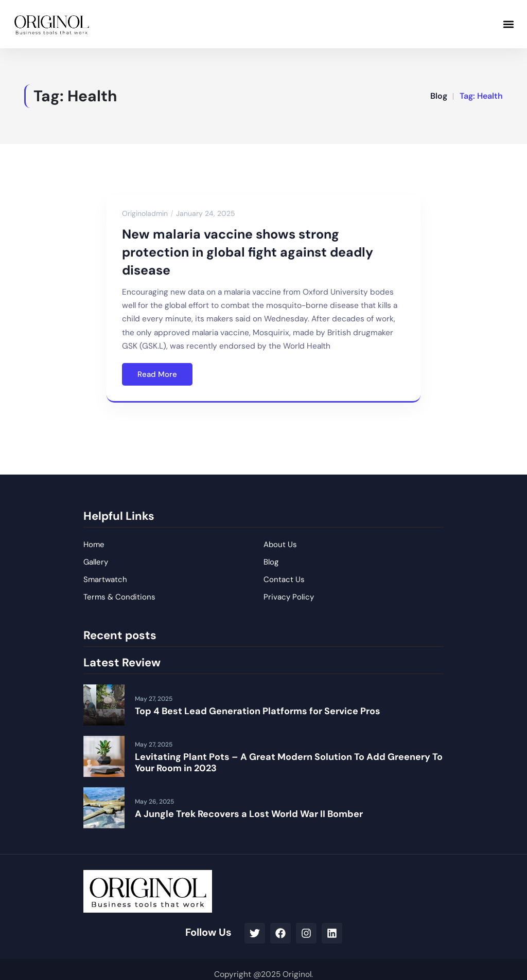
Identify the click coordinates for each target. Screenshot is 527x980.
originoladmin (145, 213)
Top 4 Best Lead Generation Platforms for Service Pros (258, 711)
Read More (157, 374)
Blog (439, 96)
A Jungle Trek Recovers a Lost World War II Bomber (249, 814)
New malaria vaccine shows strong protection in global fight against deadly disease (248, 252)
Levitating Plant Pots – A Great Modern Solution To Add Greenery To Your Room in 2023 (289, 763)
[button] (508, 24)
